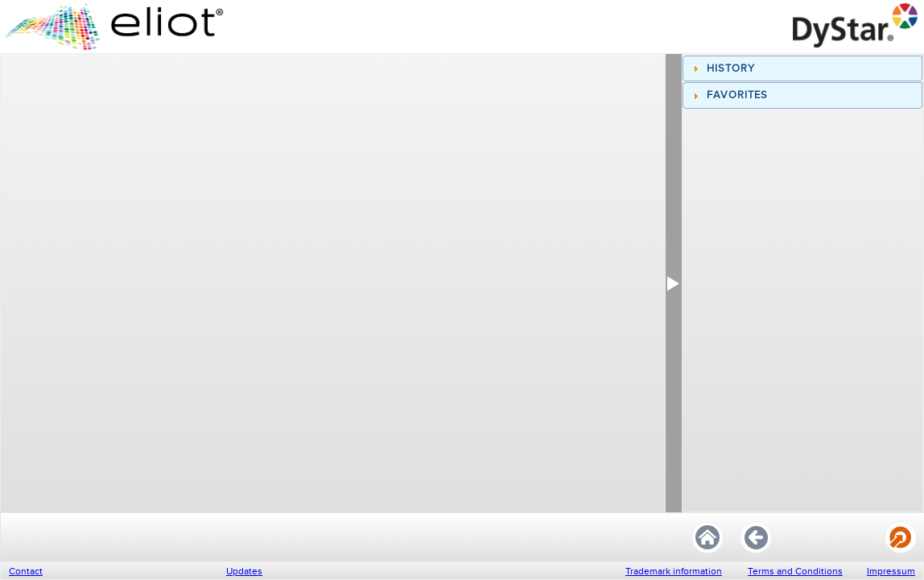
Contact (26, 571)
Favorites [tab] (728, 95)
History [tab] (722, 69)
